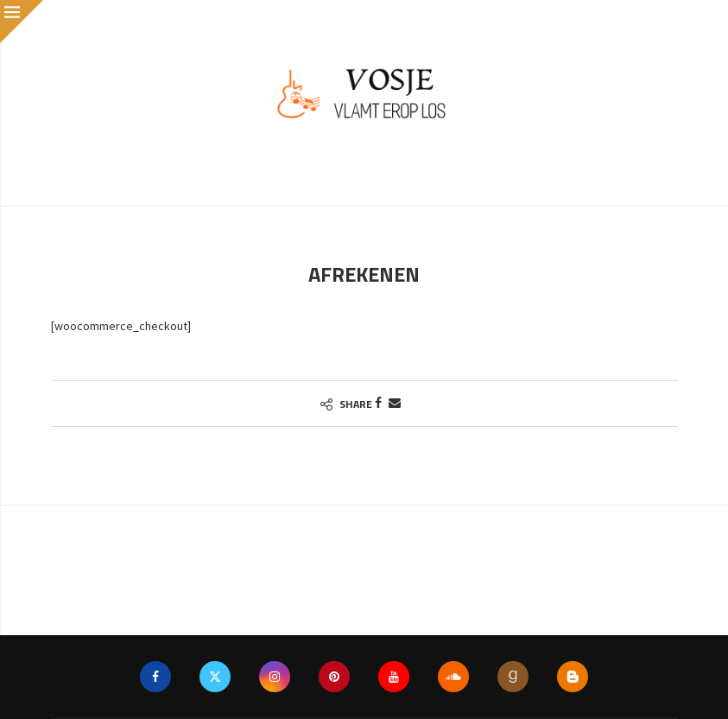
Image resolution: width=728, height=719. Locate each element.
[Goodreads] (513, 677)
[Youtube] (394, 677)
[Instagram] (275, 677)
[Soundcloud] (453, 677)
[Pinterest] (334, 677)
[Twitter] (215, 677)
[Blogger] (573, 677)
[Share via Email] (395, 403)
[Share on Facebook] (378, 403)
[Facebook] (155, 677)
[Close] (22, 22)
